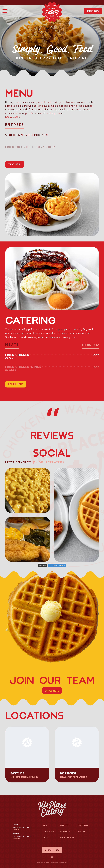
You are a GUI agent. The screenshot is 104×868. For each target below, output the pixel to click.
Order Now (93, 11)
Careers (65, 824)
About (46, 837)
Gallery (82, 831)
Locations (48, 831)
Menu (45, 824)
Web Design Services (63, 862)
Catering (83, 824)
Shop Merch (67, 837)
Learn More (16, 384)
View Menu (15, 164)
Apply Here (52, 690)
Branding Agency (56, 862)
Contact (65, 831)
